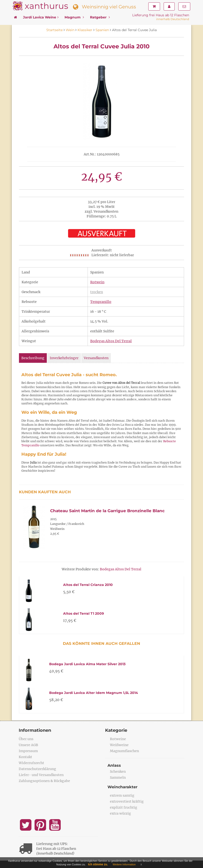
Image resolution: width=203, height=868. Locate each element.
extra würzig (120, 813)
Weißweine (119, 745)
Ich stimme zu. (98, 864)
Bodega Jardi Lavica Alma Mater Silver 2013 (87, 664)
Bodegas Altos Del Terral (111, 341)
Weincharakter (122, 787)
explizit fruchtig (124, 807)
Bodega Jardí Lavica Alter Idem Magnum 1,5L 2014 (94, 693)
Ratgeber (100, 17)
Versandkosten (96, 358)
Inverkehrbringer (64, 358)
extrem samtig (122, 795)
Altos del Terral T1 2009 (84, 613)
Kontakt (25, 757)
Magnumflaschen (124, 751)
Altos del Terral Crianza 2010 (88, 585)
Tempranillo (101, 302)
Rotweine (118, 739)
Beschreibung (33, 358)
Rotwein (97, 282)
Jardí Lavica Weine (41, 17)
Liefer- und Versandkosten (41, 775)
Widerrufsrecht (31, 763)
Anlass (114, 765)
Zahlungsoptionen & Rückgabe (44, 781)
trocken (97, 292)
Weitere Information (124, 864)
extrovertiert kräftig (127, 801)
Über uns (26, 739)
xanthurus (46, 6)
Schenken (118, 772)
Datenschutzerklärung (37, 769)
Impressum (28, 751)
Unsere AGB (28, 745)
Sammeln (118, 777)
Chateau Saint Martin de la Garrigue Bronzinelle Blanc (107, 511)
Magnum (74, 17)
